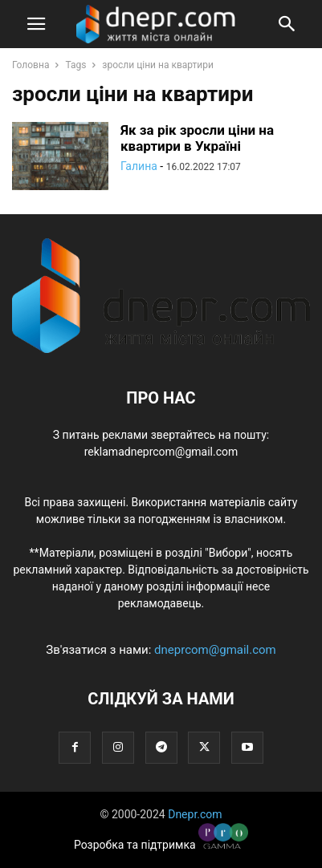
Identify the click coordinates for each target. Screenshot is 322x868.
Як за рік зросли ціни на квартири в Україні (197, 138)
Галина (139, 166)
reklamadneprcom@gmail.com (161, 452)
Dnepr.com (195, 814)
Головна (31, 65)
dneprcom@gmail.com (215, 650)
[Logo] (161, 349)
